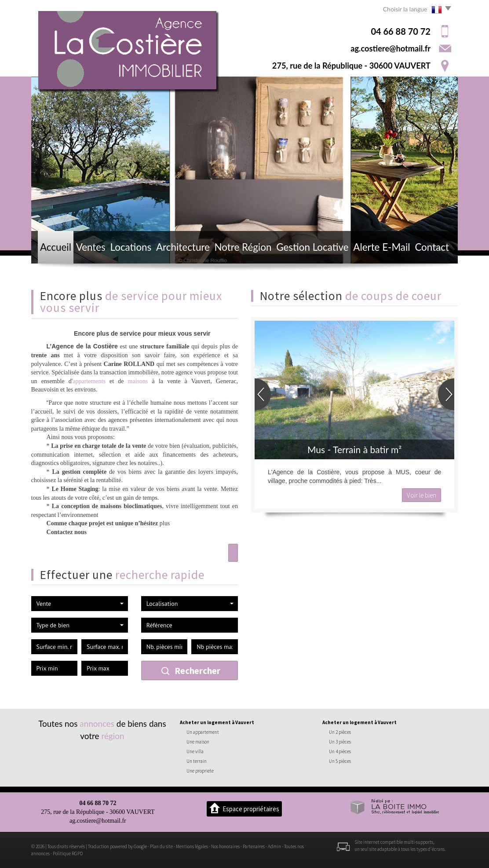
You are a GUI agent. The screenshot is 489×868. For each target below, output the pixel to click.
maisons (138, 381)
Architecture (183, 247)
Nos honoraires (225, 846)
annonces (97, 723)
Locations (131, 247)
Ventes (91, 247)
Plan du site (161, 846)
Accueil (56, 247)
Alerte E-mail (381, 247)
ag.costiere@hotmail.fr (390, 48)
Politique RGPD (68, 853)
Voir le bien (421, 495)
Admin (274, 846)
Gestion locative (312, 247)
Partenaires (254, 846)
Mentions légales (192, 846)
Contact (432, 247)
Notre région (243, 247)
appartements (89, 381)
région (113, 736)
